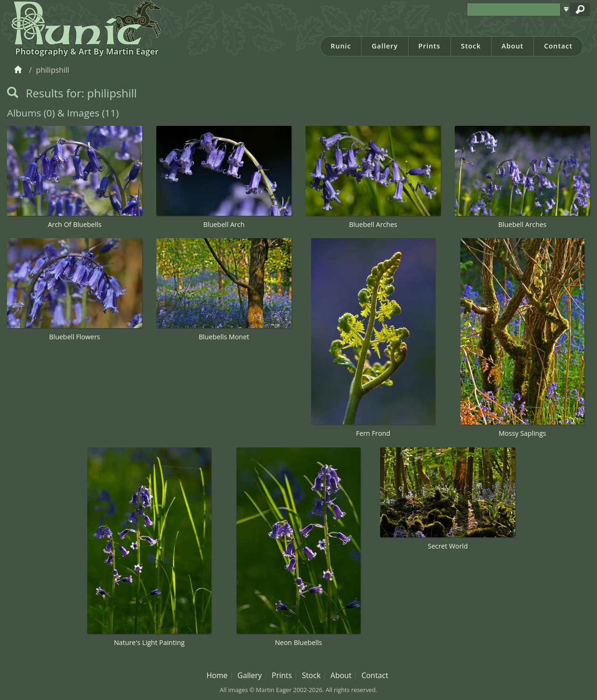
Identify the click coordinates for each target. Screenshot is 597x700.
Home (217, 675)
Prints (429, 46)
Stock (471, 46)
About (512, 46)
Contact (558, 46)
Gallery (385, 46)
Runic (341, 46)
